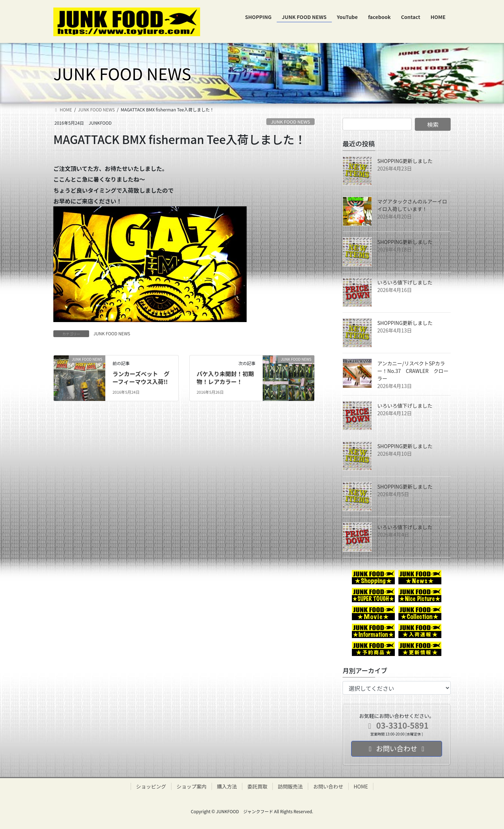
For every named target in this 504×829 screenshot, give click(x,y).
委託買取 (257, 786)
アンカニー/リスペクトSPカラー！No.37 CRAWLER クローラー (413, 371)
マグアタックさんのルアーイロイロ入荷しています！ (412, 205)
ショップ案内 (192, 786)
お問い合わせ (328, 786)
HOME (361, 786)
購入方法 (227, 786)
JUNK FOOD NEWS (291, 122)
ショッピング (151, 786)
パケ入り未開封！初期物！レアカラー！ (225, 378)
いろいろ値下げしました (405, 282)
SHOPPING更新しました (405, 161)
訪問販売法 (290, 786)
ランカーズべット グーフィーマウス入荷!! (141, 378)
